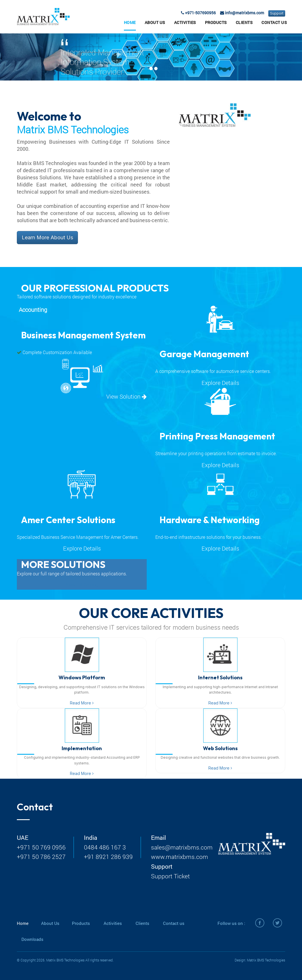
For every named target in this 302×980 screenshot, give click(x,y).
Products (216, 22)
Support (277, 13)
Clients (244, 22)
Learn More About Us (47, 237)
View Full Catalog (82, 585)
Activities (185, 22)
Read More (82, 703)
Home (130, 22)
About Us (155, 22)
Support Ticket (170, 876)
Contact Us (274, 22)
